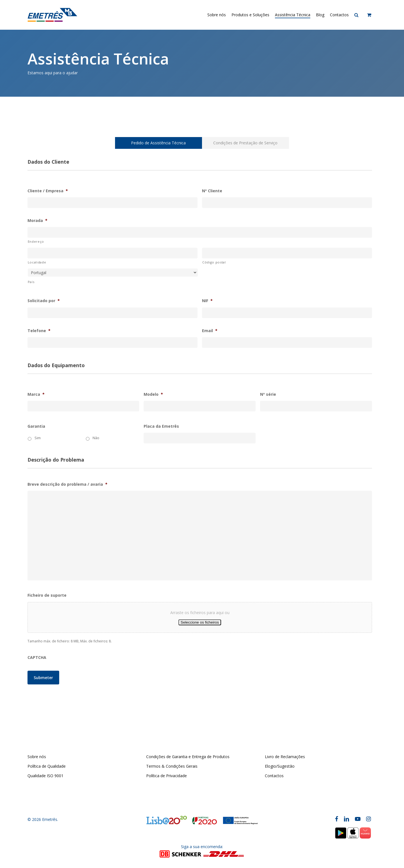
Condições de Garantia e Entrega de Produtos (188, 757)
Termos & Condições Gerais (172, 766)
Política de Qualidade (47, 766)
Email (210, 331)
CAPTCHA (37, 658)
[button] (159, 143)
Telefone (39, 331)
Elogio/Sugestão (280, 766)
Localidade (37, 262)
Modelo (153, 394)
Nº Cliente (212, 191)
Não (96, 438)
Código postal (214, 262)
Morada (37, 221)
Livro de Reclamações (285, 757)
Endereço (36, 241)
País (31, 282)
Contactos (274, 776)
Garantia (36, 426)
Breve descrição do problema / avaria (67, 484)
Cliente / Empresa (48, 191)
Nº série (268, 394)
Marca (36, 394)
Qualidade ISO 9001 (45, 776)
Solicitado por (44, 301)
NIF (207, 301)
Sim (38, 438)
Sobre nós (37, 757)
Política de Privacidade (167, 776)
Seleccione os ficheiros (200, 622)
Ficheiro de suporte (47, 595)
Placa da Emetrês (161, 426)
